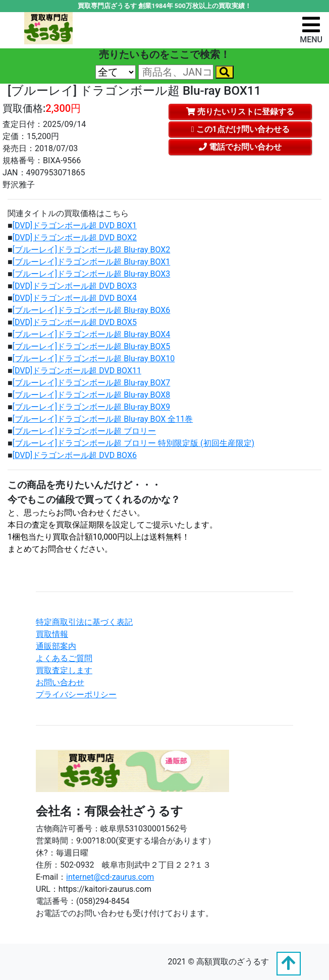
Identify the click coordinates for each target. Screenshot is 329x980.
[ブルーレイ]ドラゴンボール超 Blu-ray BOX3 (92, 274)
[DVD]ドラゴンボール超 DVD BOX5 (75, 322)
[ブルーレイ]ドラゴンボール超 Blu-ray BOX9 (92, 407)
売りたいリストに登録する (240, 112)
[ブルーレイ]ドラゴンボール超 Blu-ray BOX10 (94, 358)
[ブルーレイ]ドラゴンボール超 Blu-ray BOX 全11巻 (103, 419)
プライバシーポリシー (76, 695)
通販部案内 (56, 646)
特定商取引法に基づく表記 (84, 622)
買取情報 (52, 634)
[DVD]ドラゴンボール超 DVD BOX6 (75, 455)
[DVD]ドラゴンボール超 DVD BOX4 (75, 298)
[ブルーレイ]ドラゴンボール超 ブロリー (84, 431)
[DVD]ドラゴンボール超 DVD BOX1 (75, 225)
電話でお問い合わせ (240, 147)
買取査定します (64, 670)
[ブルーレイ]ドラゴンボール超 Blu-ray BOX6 (92, 310)
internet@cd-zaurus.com (110, 877)
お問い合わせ (60, 682)
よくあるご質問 (64, 658)
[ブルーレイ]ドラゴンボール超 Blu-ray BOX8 (92, 395)
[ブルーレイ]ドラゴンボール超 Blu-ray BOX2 (92, 250)
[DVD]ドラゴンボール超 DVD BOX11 (77, 371)
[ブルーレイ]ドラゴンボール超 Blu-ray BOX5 (92, 346)
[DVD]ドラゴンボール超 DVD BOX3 (75, 286)
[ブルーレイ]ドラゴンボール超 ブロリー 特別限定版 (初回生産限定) (133, 443)
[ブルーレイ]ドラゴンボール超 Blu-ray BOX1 (92, 262)
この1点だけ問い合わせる (240, 129)
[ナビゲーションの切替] (311, 29)
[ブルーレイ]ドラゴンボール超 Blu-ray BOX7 (92, 383)
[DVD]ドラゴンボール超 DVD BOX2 (75, 238)
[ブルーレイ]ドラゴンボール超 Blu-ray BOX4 (92, 334)
